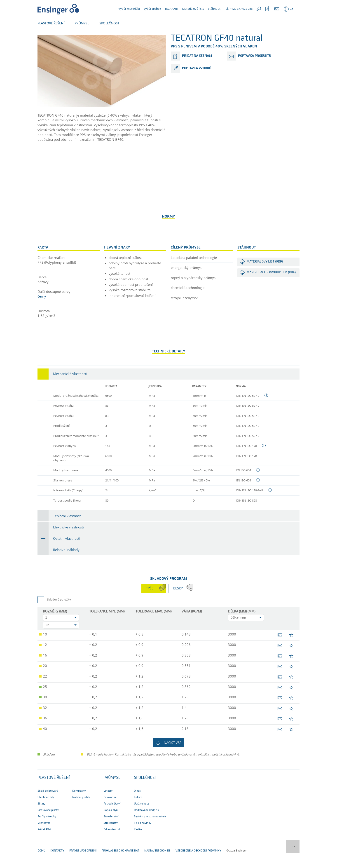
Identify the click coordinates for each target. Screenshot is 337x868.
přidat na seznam (197, 71)
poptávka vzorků (197, 83)
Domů (41, 38)
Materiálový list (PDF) (265, 277)
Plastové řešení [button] (54, 793)
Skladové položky (59, 615)
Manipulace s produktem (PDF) (271, 287)
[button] (168, 389)
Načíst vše (173, 758)
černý (42, 311)
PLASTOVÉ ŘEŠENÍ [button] (51, 23)
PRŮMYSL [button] (82, 23)
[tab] (168, 389)
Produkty (80, 38)
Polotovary (59, 38)
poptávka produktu (255, 71)
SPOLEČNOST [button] (109, 23)
